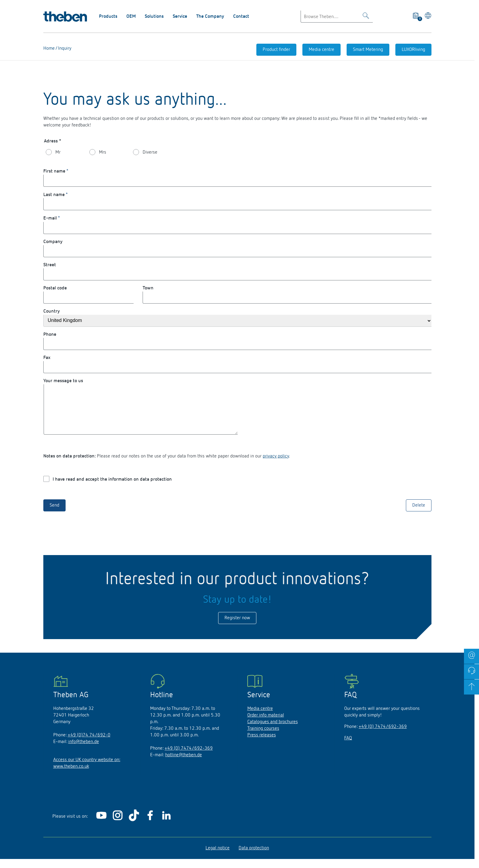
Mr (58, 152)
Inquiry (64, 48)
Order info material (266, 724)
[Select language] (427, 17)
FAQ (348, 747)
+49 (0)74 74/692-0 (89, 744)
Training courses (263, 738)
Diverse (150, 152)
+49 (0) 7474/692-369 (189, 757)
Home (49, 48)
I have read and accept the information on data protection (112, 489)
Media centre (321, 50)
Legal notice (218, 857)
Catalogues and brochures (273, 731)
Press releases (262, 744)
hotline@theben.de (184, 764)
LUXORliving (413, 50)
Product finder (276, 50)
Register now (237, 627)
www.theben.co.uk (71, 776)
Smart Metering (368, 50)
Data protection (254, 857)
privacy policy (276, 465)
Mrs (103, 152)
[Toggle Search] (366, 17)
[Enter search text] (337, 17)
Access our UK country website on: (87, 769)
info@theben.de (84, 751)
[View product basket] (416, 17)
